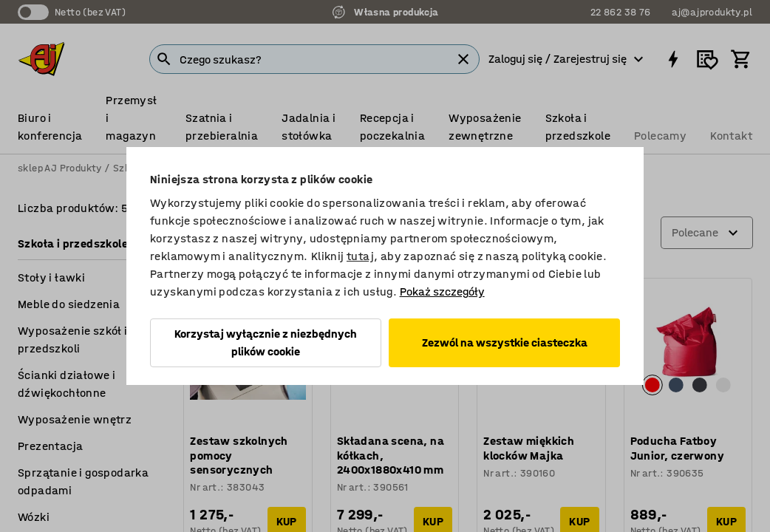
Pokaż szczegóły (442, 291)
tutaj (360, 256)
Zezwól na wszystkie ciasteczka (505, 342)
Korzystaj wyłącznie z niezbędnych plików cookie (266, 342)
